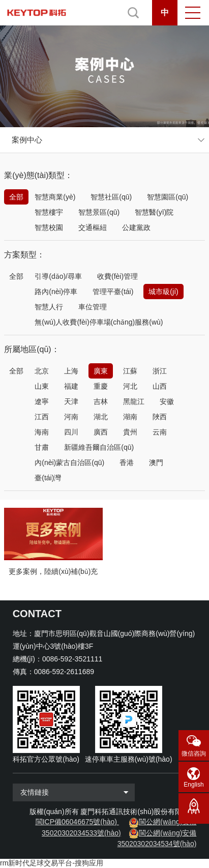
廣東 (101, 371)
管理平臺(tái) (113, 292)
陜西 (160, 417)
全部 (16, 197)
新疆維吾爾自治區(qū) (99, 447)
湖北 (101, 417)
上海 (71, 371)
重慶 (101, 386)
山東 (42, 386)
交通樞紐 (93, 227)
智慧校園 (49, 227)
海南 (42, 432)
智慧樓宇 (49, 212)
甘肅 (42, 447)
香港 (127, 462)
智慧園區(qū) (168, 197)
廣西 (101, 432)
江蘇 (130, 371)
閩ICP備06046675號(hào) (76, 822)
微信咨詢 (194, 754)
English (193, 785)
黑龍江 (134, 401)
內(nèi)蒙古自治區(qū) (69, 462)
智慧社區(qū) (111, 197)
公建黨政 (136, 227)
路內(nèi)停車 (56, 292)
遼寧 (42, 401)
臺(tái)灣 (48, 478)
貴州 (130, 432)
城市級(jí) (163, 292)
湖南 (130, 417)
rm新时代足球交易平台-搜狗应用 (52, 863)
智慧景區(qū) (99, 212)
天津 (71, 401)
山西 (160, 386)
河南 (71, 417)
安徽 (167, 401)
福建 (71, 386)
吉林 (101, 401)
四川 (71, 432)
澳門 (156, 462)
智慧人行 (49, 307)
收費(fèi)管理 (117, 276)
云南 (160, 432)
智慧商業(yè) (55, 197)
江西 (42, 417)
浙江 (160, 371)
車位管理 (93, 307)
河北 (130, 386)
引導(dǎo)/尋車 (58, 276)
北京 (42, 371)
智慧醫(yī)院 (154, 212)
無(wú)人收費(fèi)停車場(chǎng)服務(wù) (99, 322)
